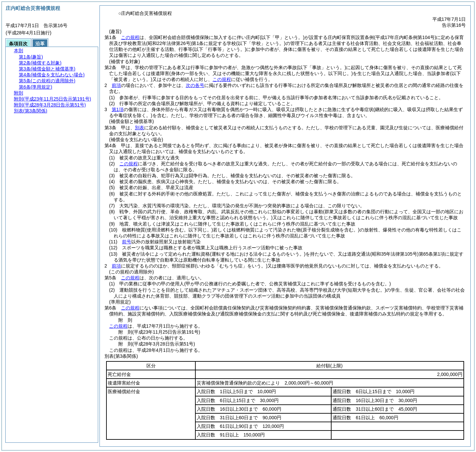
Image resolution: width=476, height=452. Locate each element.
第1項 (118, 109)
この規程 (130, 37)
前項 (116, 85)
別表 (139, 128)
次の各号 (195, 85)
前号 (127, 242)
